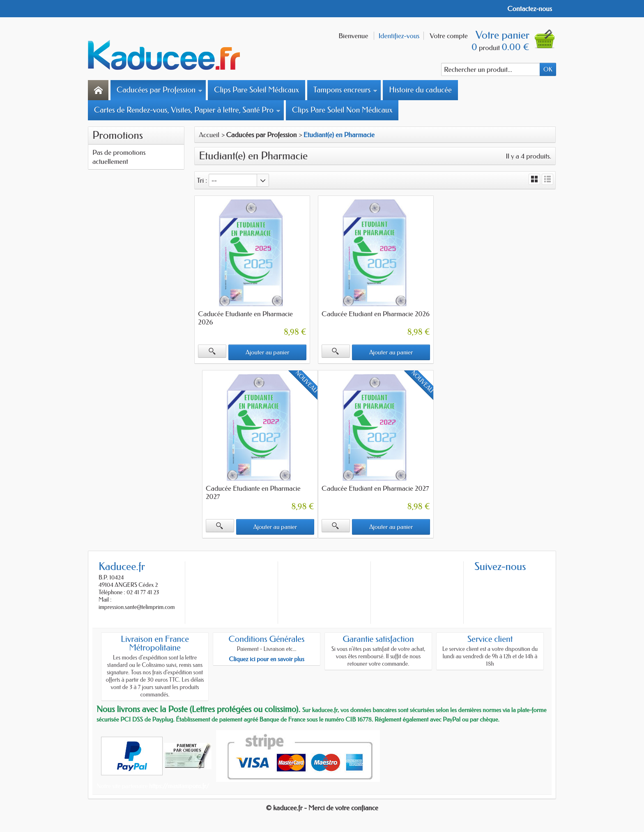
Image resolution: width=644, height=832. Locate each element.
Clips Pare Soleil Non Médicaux (342, 110)
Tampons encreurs (345, 90)
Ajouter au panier (267, 352)
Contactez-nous (530, 9)
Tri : (202, 180)
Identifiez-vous (399, 36)
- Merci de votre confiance (341, 807)
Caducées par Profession (160, 90)
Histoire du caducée (420, 90)
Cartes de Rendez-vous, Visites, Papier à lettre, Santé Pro (187, 110)
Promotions (118, 135)
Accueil (209, 135)
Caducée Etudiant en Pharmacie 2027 (252, 487)
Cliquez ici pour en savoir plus (267, 658)
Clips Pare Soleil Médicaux (256, 90)
